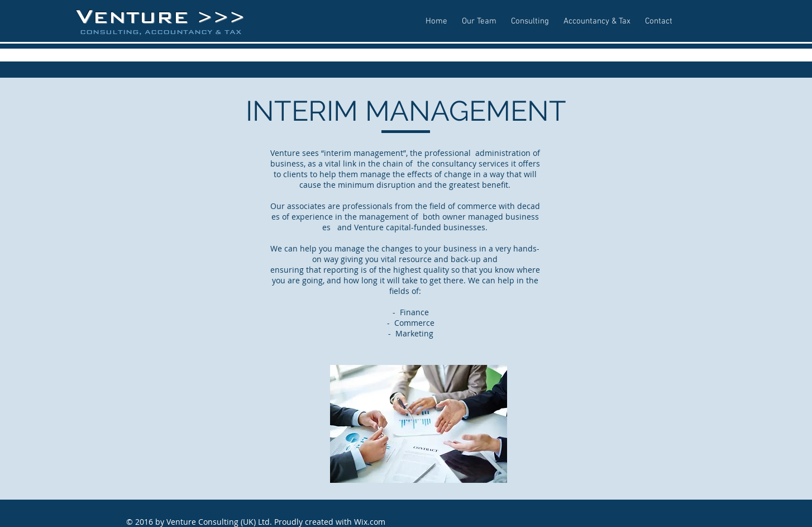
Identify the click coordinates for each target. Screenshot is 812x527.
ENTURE (145, 17)
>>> (221, 18)
